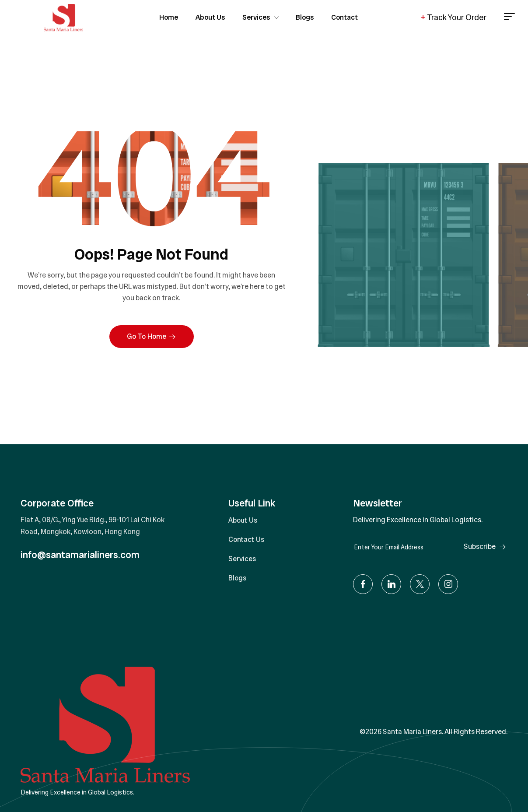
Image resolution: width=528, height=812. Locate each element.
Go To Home (152, 336)
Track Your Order (454, 18)
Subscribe (486, 547)
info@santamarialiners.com (80, 555)
